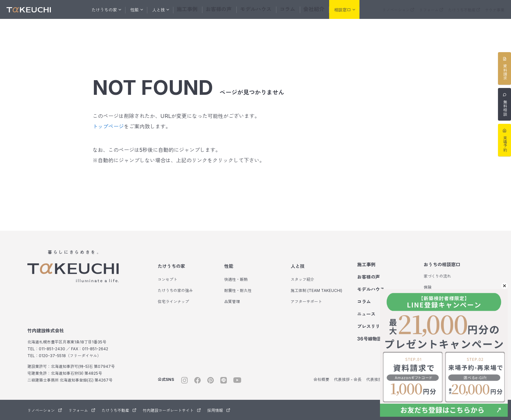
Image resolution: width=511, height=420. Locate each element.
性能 (229, 266)
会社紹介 (309, 9)
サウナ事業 (495, 10)
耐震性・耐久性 (238, 290)
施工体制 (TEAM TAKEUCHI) (316, 290)
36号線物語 (373, 339)
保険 (428, 287)
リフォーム (431, 10)
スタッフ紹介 (302, 279)
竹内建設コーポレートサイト (172, 410)
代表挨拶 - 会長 (348, 379)
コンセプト (168, 279)
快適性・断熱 (236, 279)
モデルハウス (255, 9)
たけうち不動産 (464, 10)
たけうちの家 (171, 266)
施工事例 (194, 9)
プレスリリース (373, 326)
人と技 (298, 266)
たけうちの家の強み (175, 290)
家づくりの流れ (437, 276)
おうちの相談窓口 (442, 264)
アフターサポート (306, 302)
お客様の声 (222, 9)
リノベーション (398, 10)
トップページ (108, 126)
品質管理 (232, 302)
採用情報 (219, 410)
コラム (284, 9)
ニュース (366, 314)
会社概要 (321, 379)
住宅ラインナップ (173, 302)
